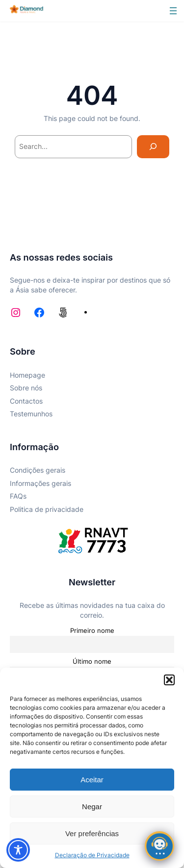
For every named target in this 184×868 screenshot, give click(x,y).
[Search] (153, 147)
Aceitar (92, 780)
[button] (169, 680)
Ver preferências (92, 833)
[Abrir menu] (173, 11)
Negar (92, 807)
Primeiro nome (92, 631)
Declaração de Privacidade (92, 855)
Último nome (92, 662)
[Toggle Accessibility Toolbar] (18, 850)
